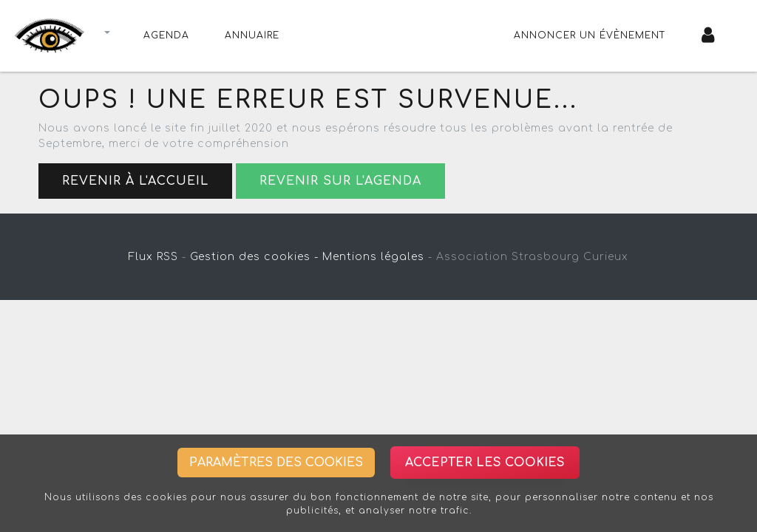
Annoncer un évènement (590, 35)
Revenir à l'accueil (135, 181)
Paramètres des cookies (276, 463)
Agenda (166, 35)
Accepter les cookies (485, 463)
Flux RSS (153, 257)
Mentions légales (373, 257)
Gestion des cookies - (254, 257)
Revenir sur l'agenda (340, 181)
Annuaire (252, 35)
